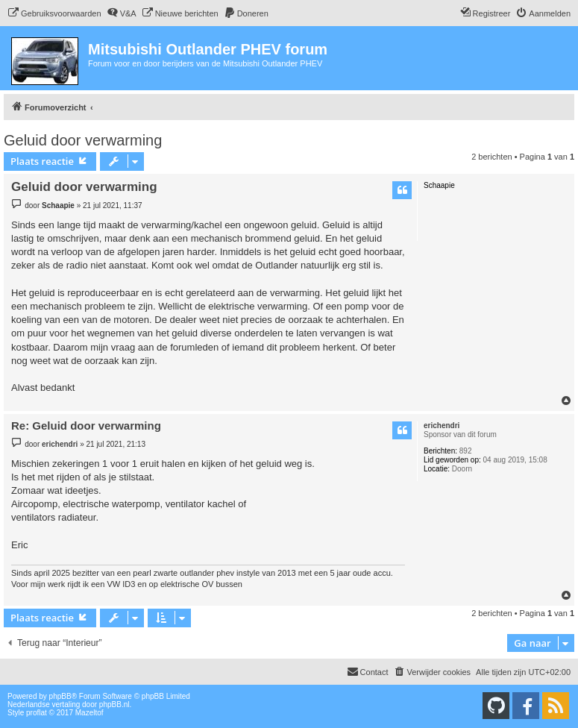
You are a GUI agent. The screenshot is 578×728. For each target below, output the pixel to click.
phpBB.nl (114, 705)
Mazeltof (89, 713)
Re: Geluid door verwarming (86, 426)
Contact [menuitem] (368, 671)
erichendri (442, 426)
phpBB (60, 696)
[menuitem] (54, 13)
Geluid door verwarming (83, 140)
